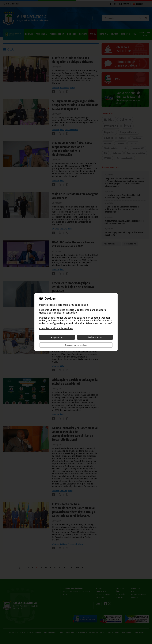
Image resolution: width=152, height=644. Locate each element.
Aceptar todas (57, 337)
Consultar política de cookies (56, 328)
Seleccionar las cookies (76, 345)
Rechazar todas (95, 337)
